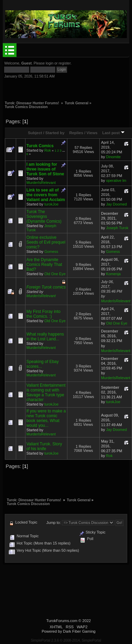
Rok (48, 150)
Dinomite (114, 157)
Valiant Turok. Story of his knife (44, 446)
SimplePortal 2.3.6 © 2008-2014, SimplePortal (66, 640)
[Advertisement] (56, 87)
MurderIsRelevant (41, 183)
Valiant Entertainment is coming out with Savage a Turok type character (46, 393)
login (49, 63)
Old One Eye (55, 274)
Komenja (114, 274)
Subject (35, 133)
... (64, 151)
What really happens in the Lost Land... (45, 337)
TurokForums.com (62, 621)
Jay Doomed (117, 204)
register (65, 63)
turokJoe (51, 204)
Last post (114, 133)
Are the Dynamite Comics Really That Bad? (44, 265)
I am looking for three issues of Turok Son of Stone (45, 169)
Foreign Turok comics (46, 287)
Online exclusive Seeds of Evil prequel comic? (46, 242)
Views (92, 133)
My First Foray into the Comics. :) (43, 314)
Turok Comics (40, 146)
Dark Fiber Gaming (79, 631)
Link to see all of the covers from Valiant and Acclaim (46, 195)
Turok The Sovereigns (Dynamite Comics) (44, 216)
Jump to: (54, 523)
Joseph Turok (117, 228)
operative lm (116, 180)
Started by (55, 133)
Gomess (51, 251)
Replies (76, 133)
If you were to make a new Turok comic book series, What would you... (46, 418)
